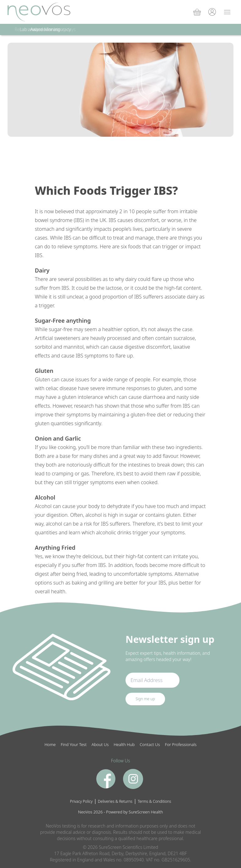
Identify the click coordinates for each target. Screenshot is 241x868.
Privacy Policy (81, 801)
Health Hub (124, 744)
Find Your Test (74, 744)
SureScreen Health (146, 812)
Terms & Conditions (154, 801)
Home (50, 744)
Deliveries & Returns (115, 801)
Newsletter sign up (170, 639)
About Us (100, 744)
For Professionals (181, 744)
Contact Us (150, 744)
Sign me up (145, 699)
